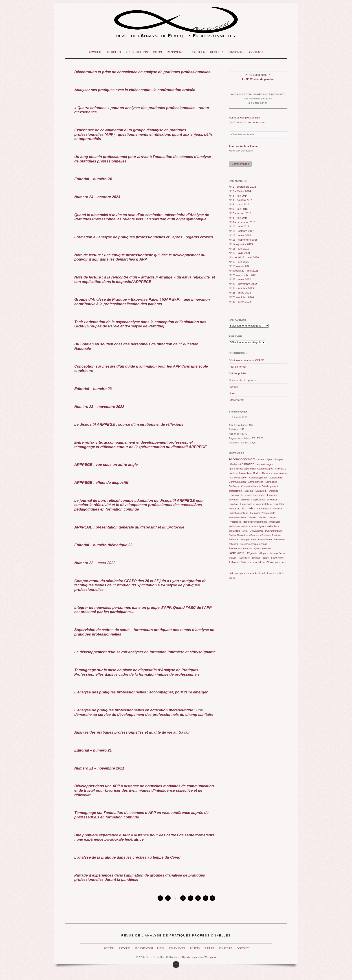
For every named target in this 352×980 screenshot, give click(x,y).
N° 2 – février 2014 (240, 191)
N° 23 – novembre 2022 (243, 284)
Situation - (257, 558)
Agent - (270, 459)
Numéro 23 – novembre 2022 (99, 407)
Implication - (276, 522)
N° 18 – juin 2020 (239, 262)
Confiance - (235, 486)
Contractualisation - (251, 486)
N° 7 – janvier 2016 (240, 213)
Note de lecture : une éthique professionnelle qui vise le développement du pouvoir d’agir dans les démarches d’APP (140, 257)
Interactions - (235, 531)
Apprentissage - (265, 464)
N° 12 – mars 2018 (240, 235)
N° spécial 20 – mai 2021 (243, 271)
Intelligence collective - (266, 526)
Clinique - (267, 473)
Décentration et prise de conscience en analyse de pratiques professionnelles (142, 72)
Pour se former (238, 367)
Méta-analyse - (257, 531)
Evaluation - (273, 500)
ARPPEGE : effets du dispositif (101, 482)
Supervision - (278, 558)
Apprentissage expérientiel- (243, 469)
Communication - (238, 482)
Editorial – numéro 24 (93, 179)
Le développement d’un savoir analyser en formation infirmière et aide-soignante (145, 652)
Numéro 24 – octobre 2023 (97, 197)
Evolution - (234, 504)
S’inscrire (236, 52)
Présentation (137, 52)
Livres (232, 393)
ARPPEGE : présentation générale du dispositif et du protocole (129, 527)
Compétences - (256, 482)
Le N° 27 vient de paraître (258, 79)
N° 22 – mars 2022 (240, 279)
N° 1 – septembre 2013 (242, 187)
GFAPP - (262, 517)
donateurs (258, 122)
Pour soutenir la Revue (243, 146)
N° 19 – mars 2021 (240, 266)
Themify (186, 957)
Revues (233, 387)
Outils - (232, 535)
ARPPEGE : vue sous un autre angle (106, 465)
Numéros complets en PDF (245, 118)
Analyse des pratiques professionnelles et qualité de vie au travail (132, 732)
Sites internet (236, 400)
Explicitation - (279, 504)
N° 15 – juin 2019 (239, 249)
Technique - (235, 562)
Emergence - (260, 495)
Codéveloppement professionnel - (266, 478)
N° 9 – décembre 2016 (242, 222)
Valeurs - (262, 562)
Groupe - (272, 518)
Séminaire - (245, 558)
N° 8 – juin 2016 (238, 218)
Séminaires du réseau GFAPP (246, 360)
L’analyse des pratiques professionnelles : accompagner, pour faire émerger (141, 692)
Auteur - (234, 473)
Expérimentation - (263, 504)
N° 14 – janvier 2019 (241, 244)
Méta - (246, 531)
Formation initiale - (238, 518)
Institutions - (247, 526)
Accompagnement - (243, 459)
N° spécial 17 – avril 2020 (244, 257)
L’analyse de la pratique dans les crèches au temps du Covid (127, 857)
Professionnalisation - (241, 548)
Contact (256, 52)
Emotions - (234, 500)
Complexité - (272, 482)
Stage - (266, 558)
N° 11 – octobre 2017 (241, 231)
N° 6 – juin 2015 (238, 209)
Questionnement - (264, 549)
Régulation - (253, 553)
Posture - (256, 535)
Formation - (250, 508)
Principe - (245, 540)
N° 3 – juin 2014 (238, 196)
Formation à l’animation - (271, 509)
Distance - (274, 491)
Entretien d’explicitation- (253, 500)
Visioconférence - (277, 562)
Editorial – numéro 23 (93, 389)
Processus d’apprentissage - (254, 544)
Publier (216, 52)
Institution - (234, 526)
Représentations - (269, 553)
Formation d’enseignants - (263, 513)
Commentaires (240, 164)
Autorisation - (246, 473)
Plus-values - (243, 535)
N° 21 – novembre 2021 (243, 275)
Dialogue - (250, 491)
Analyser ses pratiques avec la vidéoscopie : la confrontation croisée (135, 90)
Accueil (95, 52)
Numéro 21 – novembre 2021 (99, 768)
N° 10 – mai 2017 (239, 226)
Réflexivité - (238, 553)
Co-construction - (239, 478)
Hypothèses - (235, 522)
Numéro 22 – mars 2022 (95, 563)
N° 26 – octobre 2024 (241, 297)
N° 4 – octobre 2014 (241, 200)
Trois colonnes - (249, 562)
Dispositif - (262, 491)
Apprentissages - (266, 469)
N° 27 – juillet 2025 (240, 302)
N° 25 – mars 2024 (240, 293)
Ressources (177, 52)
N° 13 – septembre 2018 (243, 240)
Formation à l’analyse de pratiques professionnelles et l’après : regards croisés (144, 237)
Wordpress (210, 957)
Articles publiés (238, 373)
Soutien (199, 52)
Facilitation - (235, 509)
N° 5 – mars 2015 (239, 204)
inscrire (258, 94)
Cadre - (257, 473)
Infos (157, 52)
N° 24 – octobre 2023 (241, 288)
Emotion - (272, 495)
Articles (114, 52)
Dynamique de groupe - (241, 495)
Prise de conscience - (262, 540)
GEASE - (253, 518)
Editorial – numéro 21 (93, 750)
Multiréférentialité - (275, 531)
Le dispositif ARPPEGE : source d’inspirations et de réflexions (129, 424)
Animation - (248, 464)
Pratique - (266, 535)
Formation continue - (239, 513)
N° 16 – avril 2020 (239, 253)
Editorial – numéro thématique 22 (103, 545)
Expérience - (247, 504)
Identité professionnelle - (256, 522)
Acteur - (262, 459)
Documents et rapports (242, 380)
